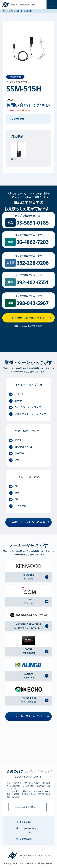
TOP (5, 11)
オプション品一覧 (16, 11)
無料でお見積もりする (33, 318)
